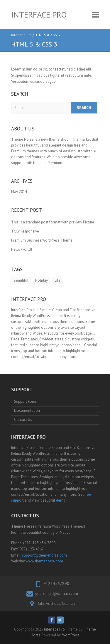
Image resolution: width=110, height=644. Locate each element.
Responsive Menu (96, 14)
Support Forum (26, 401)
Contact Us (23, 420)
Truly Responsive (25, 231)
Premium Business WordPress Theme (42, 240)
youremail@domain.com (57, 593)
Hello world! (22, 249)
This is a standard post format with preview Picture (53, 222)
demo (61, 500)
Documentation (27, 410)
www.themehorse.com (44, 561)
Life (57, 280)
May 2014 (19, 192)
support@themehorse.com (44, 555)
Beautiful (21, 280)
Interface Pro (39, 14)
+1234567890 (56, 583)
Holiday (42, 280)
